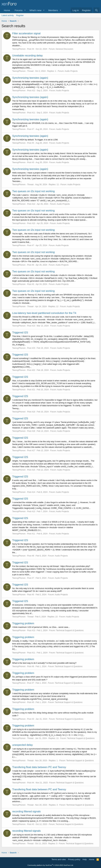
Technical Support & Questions (70, 630)
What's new (35, 10)
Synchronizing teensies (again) (30, 78)
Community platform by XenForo (50, 865)
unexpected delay (22, 745)
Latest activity (8, 15)
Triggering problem (23, 623)
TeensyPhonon (19, 49)
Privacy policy (74, 859)
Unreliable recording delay (27, 56)
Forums (19, 10)
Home (7, 10)
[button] (25, 10)
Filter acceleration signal (26, 33)
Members (53, 10)
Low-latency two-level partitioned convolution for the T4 (44, 313)
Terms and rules (59, 859)
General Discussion (64, 49)
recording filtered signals (26, 812)
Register (20, 15)
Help (85, 859)
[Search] (96, 10)
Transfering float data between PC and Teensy (39, 767)
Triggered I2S (20, 333)
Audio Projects (71, 71)
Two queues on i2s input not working (33, 191)
